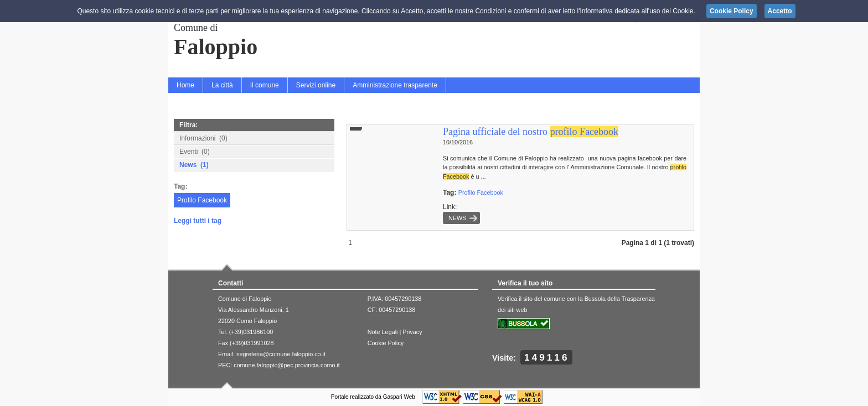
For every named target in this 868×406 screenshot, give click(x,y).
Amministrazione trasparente (395, 85)
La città (222, 85)
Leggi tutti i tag (198, 221)
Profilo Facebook (202, 200)
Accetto (780, 11)
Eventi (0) (195, 152)
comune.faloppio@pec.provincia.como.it (287, 365)
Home (185, 85)
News (457, 218)
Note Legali (383, 332)
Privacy (412, 332)
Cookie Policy (386, 343)
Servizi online (316, 85)
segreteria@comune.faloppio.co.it (281, 354)
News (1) (194, 165)
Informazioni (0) (203, 138)
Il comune (265, 85)
